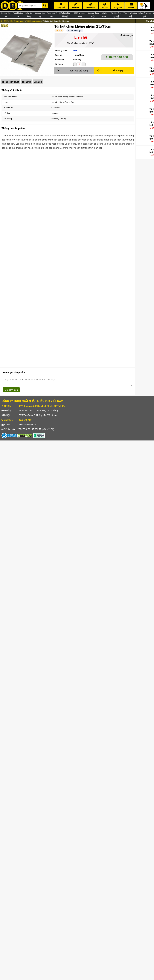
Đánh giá (38, 82)
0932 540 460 (117, 57)
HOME (4, 21)
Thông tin (26, 82)
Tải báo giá (127, 35)
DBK (75, 50)
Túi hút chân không (34, 21)
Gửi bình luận (11, 391)
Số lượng (59, 64)
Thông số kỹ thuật (10, 82)
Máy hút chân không (17, 21)
